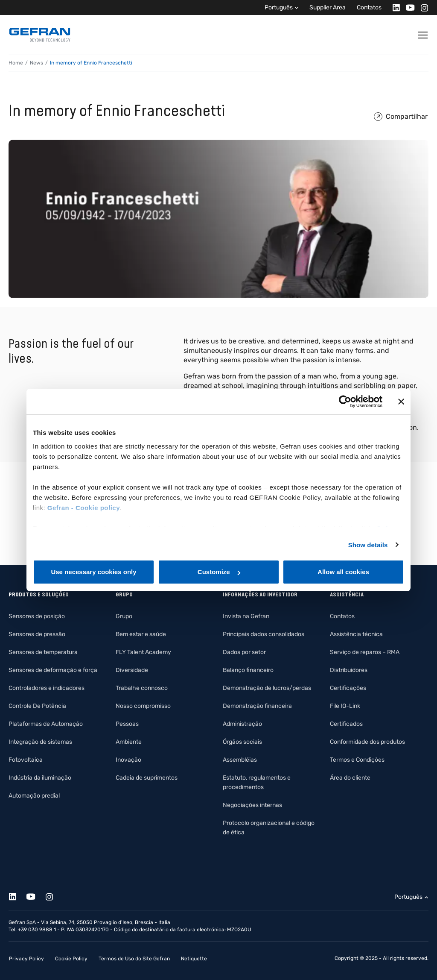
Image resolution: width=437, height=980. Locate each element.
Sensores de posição (37, 616)
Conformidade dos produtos (367, 742)
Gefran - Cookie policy (84, 508)
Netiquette (194, 959)
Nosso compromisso (143, 706)
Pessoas (127, 724)
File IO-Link (345, 706)
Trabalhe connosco (142, 688)
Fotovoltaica (26, 760)
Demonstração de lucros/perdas (267, 688)
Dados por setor (244, 652)
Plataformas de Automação (46, 724)
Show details (368, 545)
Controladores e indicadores (47, 688)
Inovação (128, 760)
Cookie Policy (71, 959)
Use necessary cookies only (93, 572)
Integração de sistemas (40, 742)
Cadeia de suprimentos (147, 778)
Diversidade (132, 670)
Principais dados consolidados (264, 634)
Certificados (346, 724)
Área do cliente (350, 778)
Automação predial (34, 796)
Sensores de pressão (37, 634)
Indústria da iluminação (40, 778)
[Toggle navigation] (423, 35)
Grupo (124, 616)
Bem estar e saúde (141, 634)
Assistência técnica (356, 634)
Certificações (348, 688)
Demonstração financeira (257, 706)
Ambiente (129, 742)
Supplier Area (328, 7)
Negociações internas (252, 805)
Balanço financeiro (248, 670)
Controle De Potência (37, 706)
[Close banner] (401, 402)
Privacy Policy (26, 959)
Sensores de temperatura (43, 652)
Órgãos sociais (242, 742)
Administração (242, 724)
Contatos (369, 7)
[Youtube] (408, 7)
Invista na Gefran (246, 616)
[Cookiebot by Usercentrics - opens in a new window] (345, 402)
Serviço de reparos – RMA (365, 652)
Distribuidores (349, 670)
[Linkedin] (394, 7)
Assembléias (240, 760)
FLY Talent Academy (143, 652)
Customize (219, 572)
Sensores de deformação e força (53, 670)
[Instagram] (422, 7)
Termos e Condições (357, 760)
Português (279, 7)
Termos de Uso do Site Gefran (134, 959)
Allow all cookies (343, 572)
